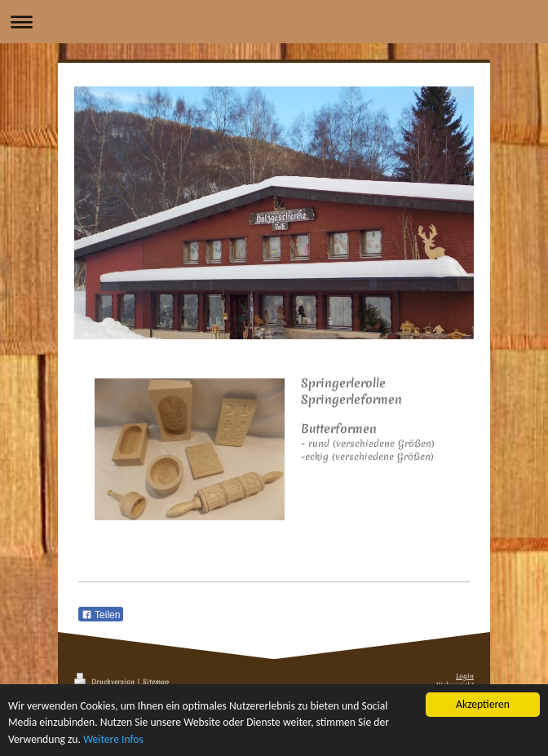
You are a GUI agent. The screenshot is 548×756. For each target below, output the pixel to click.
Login (465, 676)
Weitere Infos (113, 739)
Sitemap (156, 682)
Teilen (101, 615)
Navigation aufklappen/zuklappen (274, 22)
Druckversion (106, 682)
